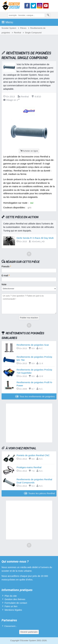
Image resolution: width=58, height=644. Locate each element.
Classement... (11, 626)
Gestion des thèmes (15, 599)
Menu (7, 22)
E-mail (6, 275)
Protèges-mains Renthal (29, 467)
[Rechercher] (48, 15)
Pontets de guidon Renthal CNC (33, 455)
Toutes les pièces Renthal (39, 493)
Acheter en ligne (29, 151)
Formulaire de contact (16, 603)
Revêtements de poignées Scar (33, 345)
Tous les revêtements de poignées (35, 396)
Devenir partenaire (29, 632)
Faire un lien (11, 606)
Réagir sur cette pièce (23, 262)
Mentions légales (13, 610)
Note (4, 284)
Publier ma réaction (29, 318)
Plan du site (11, 596)
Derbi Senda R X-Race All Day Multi (35, 238)
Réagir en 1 (12, 100)
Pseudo (6, 266)
